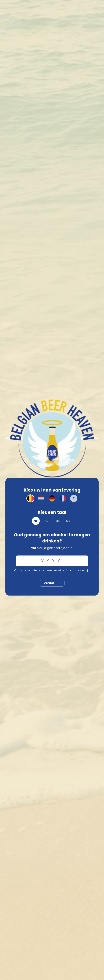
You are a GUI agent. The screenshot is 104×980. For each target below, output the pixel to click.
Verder (52, 583)
